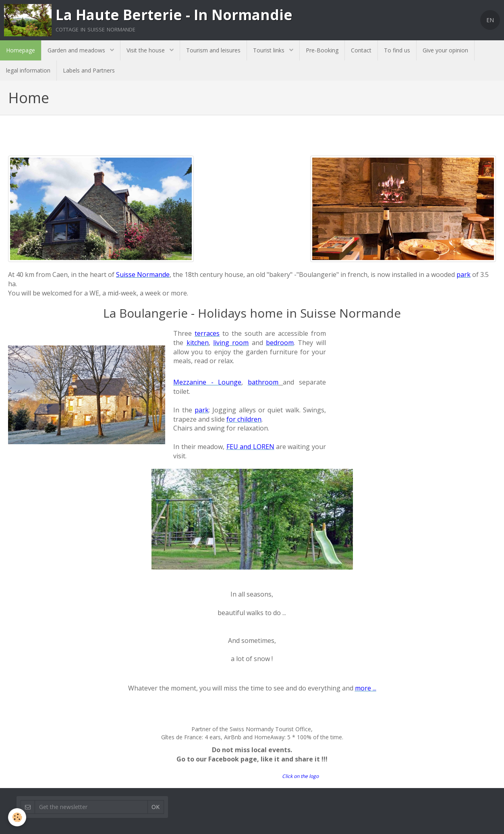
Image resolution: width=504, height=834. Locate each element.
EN (490, 20)
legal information (28, 70)
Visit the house (146, 50)
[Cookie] (17, 817)
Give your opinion (445, 50)
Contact (361, 50)
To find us (397, 50)
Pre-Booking (322, 50)
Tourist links (270, 50)
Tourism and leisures (213, 50)
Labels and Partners (89, 70)
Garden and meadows (77, 50)
